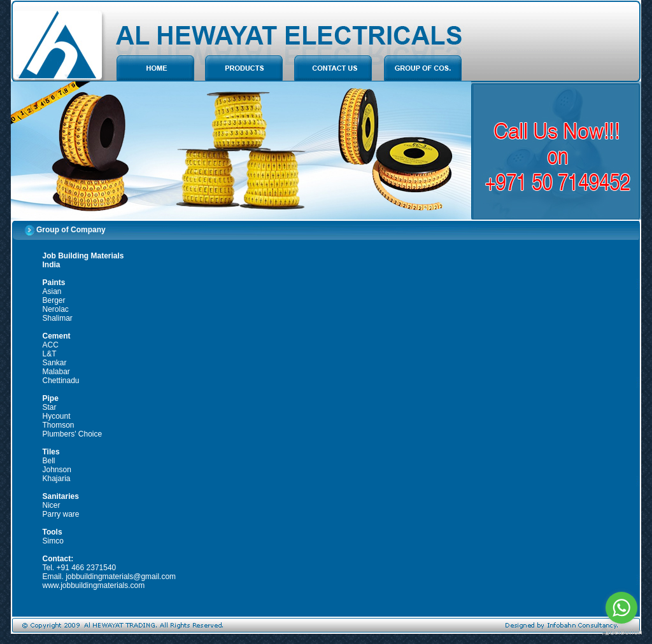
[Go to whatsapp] (621, 608)
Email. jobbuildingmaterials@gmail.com (110, 577)
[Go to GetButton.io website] (621, 632)
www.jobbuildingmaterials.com (94, 585)
